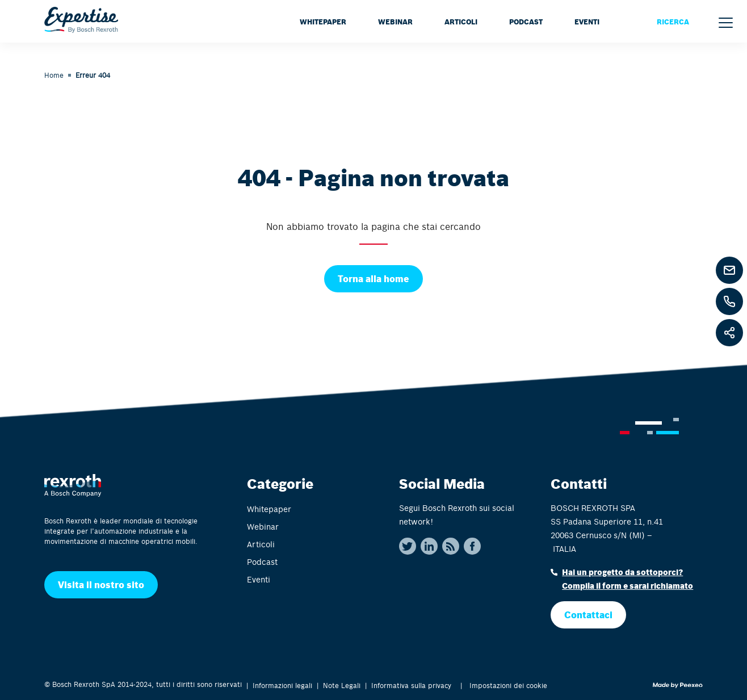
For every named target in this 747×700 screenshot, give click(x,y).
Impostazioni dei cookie (508, 685)
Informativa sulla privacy (411, 685)
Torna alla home (373, 278)
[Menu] (726, 23)
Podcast (526, 22)
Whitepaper (323, 22)
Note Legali (342, 685)
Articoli (461, 22)
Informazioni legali (282, 685)
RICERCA (673, 22)
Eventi (587, 22)
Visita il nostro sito (101, 584)
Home (54, 75)
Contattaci (588, 615)
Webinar (395, 22)
